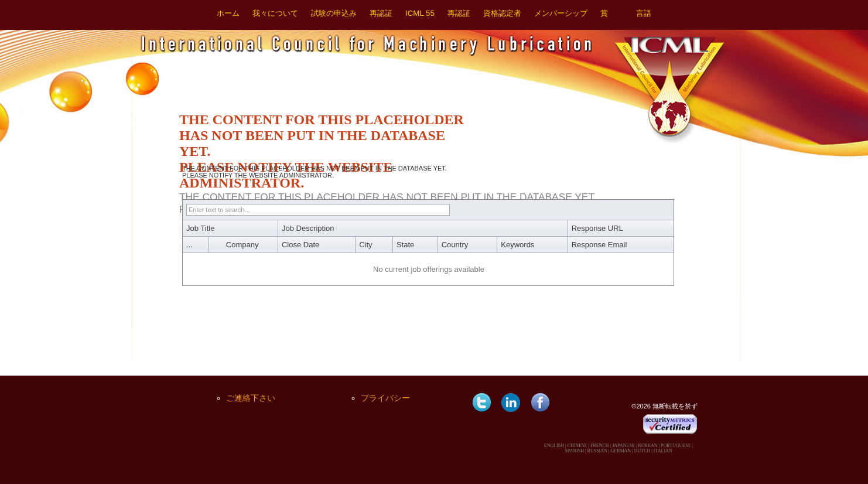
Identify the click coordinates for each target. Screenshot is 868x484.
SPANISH (574, 451)
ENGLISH (554, 446)
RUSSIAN (597, 451)
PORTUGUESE (676, 446)
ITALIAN (663, 451)
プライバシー (385, 398)
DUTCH (643, 451)
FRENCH (600, 446)
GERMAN (621, 451)
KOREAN (647, 446)
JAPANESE (623, 446)
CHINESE (577, 446)
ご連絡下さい (251, 398)
